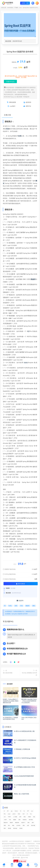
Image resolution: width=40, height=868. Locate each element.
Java (20, 8)
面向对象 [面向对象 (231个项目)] (33, 825)
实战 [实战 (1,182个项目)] (34, 817)
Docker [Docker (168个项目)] (16, 811)
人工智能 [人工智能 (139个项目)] (15, 817)
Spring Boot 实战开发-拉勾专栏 (20, 614)
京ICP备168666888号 (23, 855)
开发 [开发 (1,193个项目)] (10, 820)
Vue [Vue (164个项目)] (31, 814)
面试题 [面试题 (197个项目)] (9, 828)
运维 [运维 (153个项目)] (28, 825)
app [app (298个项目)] (12, 811)
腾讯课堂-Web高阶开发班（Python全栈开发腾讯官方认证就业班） (29, 701)
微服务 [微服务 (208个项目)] (15, 820)
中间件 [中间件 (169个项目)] (9, 817)
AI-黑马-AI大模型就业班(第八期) (24, 731)
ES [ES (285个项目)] (21, 811)
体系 (20, 136)
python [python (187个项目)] (14, 814)
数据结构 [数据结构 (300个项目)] (17, 822)
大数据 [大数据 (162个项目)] (29, 817)
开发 (7, 129)
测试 (34, 606)
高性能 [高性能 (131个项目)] (21, 828)
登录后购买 (21, 584)
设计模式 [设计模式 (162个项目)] (18, 825)
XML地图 (16, 857)
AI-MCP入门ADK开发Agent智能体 (25, 758)
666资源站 (10, 8)
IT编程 (16, 8)
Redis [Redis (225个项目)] (19, 814)
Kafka (26, 362)
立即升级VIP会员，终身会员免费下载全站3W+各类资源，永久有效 (22, 77)
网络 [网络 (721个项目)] (13, 825)
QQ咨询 (20, 600)
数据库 (33, 279)
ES (29, 331)
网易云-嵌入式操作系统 (22, 794)
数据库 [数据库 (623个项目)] (11, 822)
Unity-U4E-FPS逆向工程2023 (29, 718)
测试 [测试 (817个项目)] (29, 822)
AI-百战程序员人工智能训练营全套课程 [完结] (10, 718)
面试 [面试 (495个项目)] (5, 828)
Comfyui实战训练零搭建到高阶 (24, 776)
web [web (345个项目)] (5, 817)
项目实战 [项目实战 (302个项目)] (15, 828)
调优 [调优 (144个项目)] (24, 825)
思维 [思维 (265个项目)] (19, 820)
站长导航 (24, 857)
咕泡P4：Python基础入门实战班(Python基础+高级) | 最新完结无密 (11, 701)
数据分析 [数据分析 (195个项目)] (6, 822)
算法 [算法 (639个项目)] (9, 825)
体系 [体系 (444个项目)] (20, 817)
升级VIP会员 (10, 82)
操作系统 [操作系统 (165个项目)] (31, 820)
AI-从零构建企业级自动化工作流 (24, 767)
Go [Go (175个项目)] (24, 811)
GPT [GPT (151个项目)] (28, 811)
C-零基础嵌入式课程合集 (22, 749)
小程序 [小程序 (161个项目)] (5, 820)
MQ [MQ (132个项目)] (5, 814)
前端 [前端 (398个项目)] (25, 817)
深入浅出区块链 (8, 673)
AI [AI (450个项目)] (4, 811)
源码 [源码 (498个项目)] (33, 822)
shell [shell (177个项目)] (23, 814)
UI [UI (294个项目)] (27, 814)
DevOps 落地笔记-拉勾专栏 (30, 674)
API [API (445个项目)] (8, 811)
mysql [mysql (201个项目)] (9, 814)
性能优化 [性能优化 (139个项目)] (25, 820)
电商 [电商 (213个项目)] (5, 825)
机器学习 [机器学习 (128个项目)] (23, 822)
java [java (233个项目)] (32, 811)
